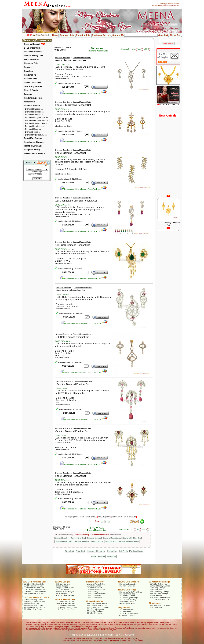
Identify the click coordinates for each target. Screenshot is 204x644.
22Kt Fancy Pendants (95, 609)
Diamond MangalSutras (35, 118)
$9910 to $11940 (130, 517)
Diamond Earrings (33, 115)
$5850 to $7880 (104, 517)
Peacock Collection (33, 52)
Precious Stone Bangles (65, 592)
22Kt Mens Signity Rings (128, 598)
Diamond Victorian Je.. (35, 135)
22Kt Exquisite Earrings (159, 594)
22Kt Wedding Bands (127, 596)
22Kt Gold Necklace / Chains (36, 597)
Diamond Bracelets (34, 112)
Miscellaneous (156, 603)
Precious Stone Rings (127, 603)
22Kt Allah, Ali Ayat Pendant (98, 603)
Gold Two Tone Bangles (65, 595)
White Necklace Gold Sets (34, 594)
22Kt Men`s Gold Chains (34, 605)
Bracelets (28, 71)
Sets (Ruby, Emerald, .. (34, 86)
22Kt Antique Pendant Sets (66, 607)
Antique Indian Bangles (65, 588)
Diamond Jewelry (32, 106)
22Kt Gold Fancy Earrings (160, 586)
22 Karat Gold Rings (127, 590)
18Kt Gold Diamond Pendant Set (73, 245)
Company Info (67, 35)
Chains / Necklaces (33, 83)
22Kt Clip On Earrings (158, 584)
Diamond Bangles (33, 109)
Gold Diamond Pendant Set (71, 290)
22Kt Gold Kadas (62, 590)
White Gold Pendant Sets (66, 603)
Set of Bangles (61, 594)
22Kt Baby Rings (125, 611)
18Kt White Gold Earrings (160, 597)
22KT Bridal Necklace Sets (35, 590)
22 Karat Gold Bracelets (129, 582)
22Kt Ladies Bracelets (127, 584)
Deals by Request (32, 44)
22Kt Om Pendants (94, 613)
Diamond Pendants (34, 126)
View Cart (163, 35)
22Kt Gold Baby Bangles (128, 613)
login (162, 5)
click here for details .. (65, 126)
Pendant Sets (30, 75)
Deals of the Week (32, 48)
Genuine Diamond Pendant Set (73, 384)
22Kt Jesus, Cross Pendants (98, 607)
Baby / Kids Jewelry (33, 138)
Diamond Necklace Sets (36, 120)
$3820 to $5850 (91, 517)
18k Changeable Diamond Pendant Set (76, 201)
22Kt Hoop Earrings (158, 588)
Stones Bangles (62, 586)
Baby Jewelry (124, 607)
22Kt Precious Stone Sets (34, 588)
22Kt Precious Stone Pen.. (66, 605)
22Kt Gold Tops (156, 590)
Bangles (28, 67)
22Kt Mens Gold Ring (127, 594)
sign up (168, 5)
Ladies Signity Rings (127, 601)
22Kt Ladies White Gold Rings (130, 592)
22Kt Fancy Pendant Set (65, 601)
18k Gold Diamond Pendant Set (72, 337)
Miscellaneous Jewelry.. (35, 154)
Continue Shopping (96, 551)
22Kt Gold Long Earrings (160, 592)
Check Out (175, 35)
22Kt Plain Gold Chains (33, 609)
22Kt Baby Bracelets (127, 609)
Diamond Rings (32, 129)
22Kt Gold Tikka (156, 607)
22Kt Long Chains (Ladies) (34, 601)
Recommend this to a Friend (73, 93)
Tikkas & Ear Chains (33, 146)
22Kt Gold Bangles (63, 584)
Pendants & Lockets (33, 98)
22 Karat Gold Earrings (160, 582)
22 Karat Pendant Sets (65, 599)
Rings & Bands (31, 90)
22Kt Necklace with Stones (35, 607)
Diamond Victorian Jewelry (129, 541)
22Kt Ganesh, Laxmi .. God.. (98, 605)
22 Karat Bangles (63, 582)
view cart (176, 5)
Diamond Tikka (32, 132)
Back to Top (112, 557)
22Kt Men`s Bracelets (127, 586)
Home (55, 35)
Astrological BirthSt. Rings (160, 605)
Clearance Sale (31, 63)
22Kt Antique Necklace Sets (35, 592)
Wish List (70, 551)
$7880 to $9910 (117, 517)
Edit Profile (124, 551)
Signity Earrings (156, 595)
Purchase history (136, 551)
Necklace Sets (31, 79)
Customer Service (101, 35)
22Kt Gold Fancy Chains (34, 600)
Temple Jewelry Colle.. (34, 56)
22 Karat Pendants (95, 601)
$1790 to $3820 (79, 517)
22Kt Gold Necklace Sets (35, 582)
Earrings (28, 94)
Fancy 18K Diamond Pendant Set (73, 105)
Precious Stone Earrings (159, 599)
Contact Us (118, 35)
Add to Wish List (97, 93)
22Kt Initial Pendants (95, 611)
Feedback (101, 557)
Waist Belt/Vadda (32, 59)
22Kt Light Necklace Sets (34, 584)
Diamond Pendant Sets (35, 123)
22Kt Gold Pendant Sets (65, 609)
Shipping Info (83, 35)
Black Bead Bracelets (127, 615)
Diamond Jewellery (63, 58)
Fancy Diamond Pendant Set (71, 60)
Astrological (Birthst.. (34, 142)
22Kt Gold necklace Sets (34, 586)
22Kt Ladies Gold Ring (127, 600)
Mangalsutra (30, 102)
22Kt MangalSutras (32, 603)
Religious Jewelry (32, 150)
